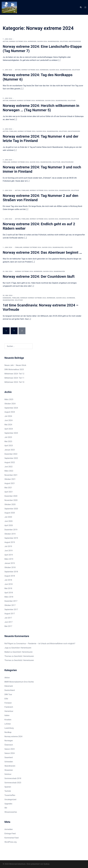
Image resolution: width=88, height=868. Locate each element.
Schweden (71, 298)
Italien (7, 715)
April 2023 (9, 446)
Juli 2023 (8, 437)
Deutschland (10, 690)
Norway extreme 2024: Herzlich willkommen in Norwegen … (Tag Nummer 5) (41, 108)
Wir (6, 808)
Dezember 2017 (11, 601)
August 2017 (10, 614)
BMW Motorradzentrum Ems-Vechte (19, 682)
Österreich (9, 745)
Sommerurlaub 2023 (13, 783)
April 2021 (9, 492)
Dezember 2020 (11, 496)
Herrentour (9, 711)
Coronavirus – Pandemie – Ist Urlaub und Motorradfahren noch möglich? (46, 644)
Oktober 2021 (10, 479)
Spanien (8, 787)
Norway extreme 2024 (18, 41)
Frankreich (9, 707)
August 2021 (10, 483)
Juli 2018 (8, 580)
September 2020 (11, 509)
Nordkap (13, 101)
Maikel (7, 652)
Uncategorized (75, 41)
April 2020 (9, 525)
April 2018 (9, 593)
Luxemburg (9, 728)
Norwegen (32, 41)
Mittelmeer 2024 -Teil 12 (14, 374)
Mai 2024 (8, 425)
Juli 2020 (8, 517)
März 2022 (9, 471)
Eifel (6, 699)
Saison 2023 (10, 749)
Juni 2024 (8, 420)
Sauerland (9, 757)
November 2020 (11, 500)
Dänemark (7, 298)
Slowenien (9, 770)
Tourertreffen (10, 795)
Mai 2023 (8, 441)
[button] (81, 7)
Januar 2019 (10, 563)
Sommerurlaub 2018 (13, 778)
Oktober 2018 (10, 567)
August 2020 (10, 513)
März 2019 (9, 559)
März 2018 (9, 597)
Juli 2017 (8, 618)
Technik (8, 791)
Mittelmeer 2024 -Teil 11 (14, 378)
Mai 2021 (8, 488)
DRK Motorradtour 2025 (14, 369)
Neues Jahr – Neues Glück (15, 365)
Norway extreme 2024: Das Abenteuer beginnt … (42, 252)
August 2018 (10, 576)
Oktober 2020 (10, 504)
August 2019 (10, 542)
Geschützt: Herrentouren (21, 648)
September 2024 (11, 408)
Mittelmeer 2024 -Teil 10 (14, 382)
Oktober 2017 (10, 605)
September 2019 (11, 538)
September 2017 (11, 609)
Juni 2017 (8, 622)
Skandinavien (53, 41)
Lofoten (8, 724)
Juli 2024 (8, 416)
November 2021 (11, 475)
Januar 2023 (10, 450)
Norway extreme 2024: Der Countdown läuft (39, 276)
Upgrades (8, 804)
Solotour (64, 41)
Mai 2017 (8, 626)
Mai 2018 (8, 588)
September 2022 (11, 458)
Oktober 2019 (10, 534)
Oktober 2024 (10, 404)
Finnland (13, 131)
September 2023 (11, 433)
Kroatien (8, 720)
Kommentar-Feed (12, 838)
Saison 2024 (42, 41)
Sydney (47, 864)
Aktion (6, 41)
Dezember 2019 (11, 530)
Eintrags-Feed (10, 834)
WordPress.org (10, 842)
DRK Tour (8, 694)
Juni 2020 (8, 521)
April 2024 (9, 429)
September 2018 (11, 572)
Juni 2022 (8, 467)
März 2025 (9, 399)
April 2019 (9, 555)
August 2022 (10, 462)
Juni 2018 (8, 584)
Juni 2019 (8, 551)
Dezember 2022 (11, 454)
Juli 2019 (8, 546)
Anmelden (9, 829)
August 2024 (10, 412)
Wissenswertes (11, 812)
